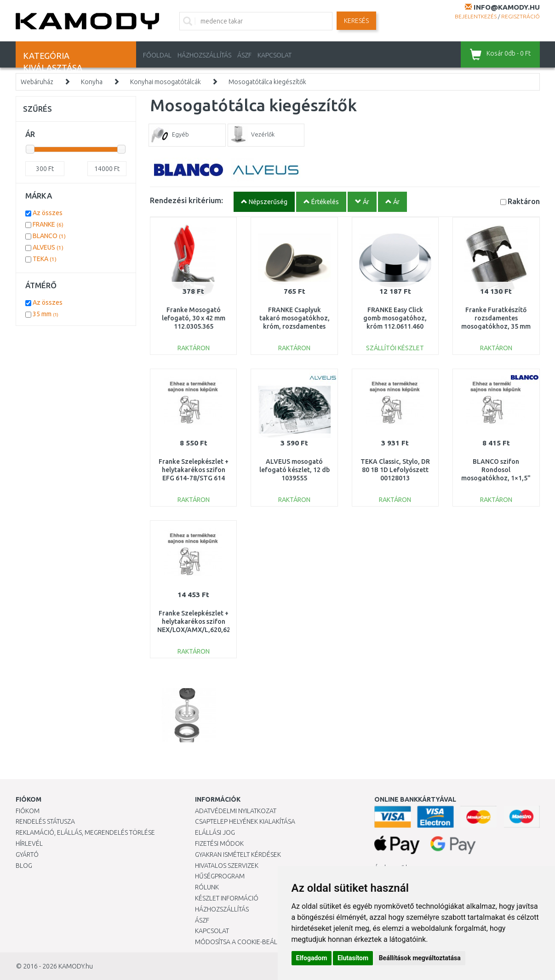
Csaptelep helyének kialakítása (245, 821)
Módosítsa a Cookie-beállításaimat (252, 942)
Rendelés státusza (45, 821)
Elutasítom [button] (353, 958)
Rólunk (207, 887)
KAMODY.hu (76, 966)
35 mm (46, 314)
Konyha (92, 82)
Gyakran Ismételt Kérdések (238, 855)
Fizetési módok (219, 843)
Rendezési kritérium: (186, 200)
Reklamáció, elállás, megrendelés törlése (85, 832)
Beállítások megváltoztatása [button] (420, 958)
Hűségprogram (220, 876)
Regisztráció (521, 16)
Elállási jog (215, 832)
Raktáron (524, 201)
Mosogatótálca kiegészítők (267, 82)
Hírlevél (29, 843)
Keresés (356, 21)
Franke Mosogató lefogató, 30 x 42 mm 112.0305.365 (194, 318)
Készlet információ (227, 898)
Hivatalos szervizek (227, 866)
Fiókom (28, 811)
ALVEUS (48, 247)
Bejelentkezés (476, 16)
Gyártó (27, 855)
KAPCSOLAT (275, 55)
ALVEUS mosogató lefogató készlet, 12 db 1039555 (295, 470)
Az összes (48, 213)
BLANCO (49, 236)
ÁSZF (244, 55)
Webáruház (37, 82)
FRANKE (48, 224)
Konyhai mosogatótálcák (166, 82)
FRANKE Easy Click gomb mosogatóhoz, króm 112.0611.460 (395, 318)
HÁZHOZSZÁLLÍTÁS (204, 55)
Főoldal (157, 55)
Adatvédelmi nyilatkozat (236, 811)
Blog (24, 866)
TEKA (45, 259)
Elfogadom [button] (312, 958)
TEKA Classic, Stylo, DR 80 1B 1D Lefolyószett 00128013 (395, 470)
